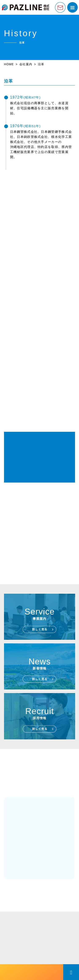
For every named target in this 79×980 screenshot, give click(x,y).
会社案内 (26, 64)
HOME (9, 64)
